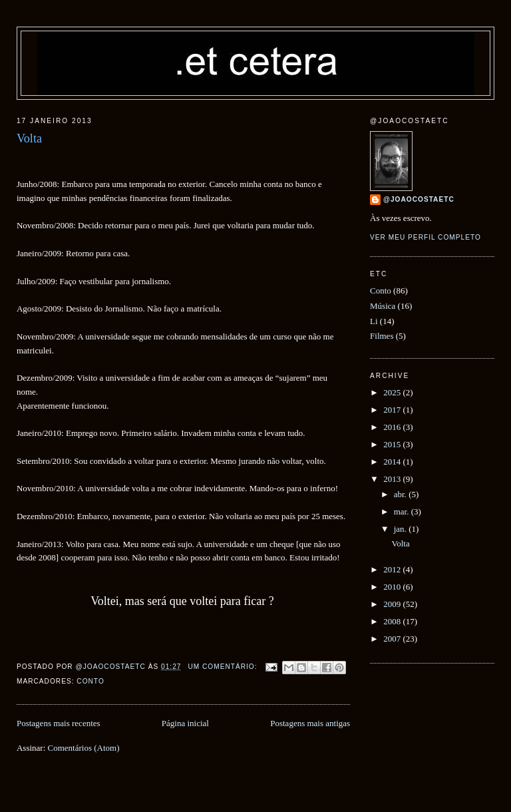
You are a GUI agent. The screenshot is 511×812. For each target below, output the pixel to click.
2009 (393, 604)
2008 (393, 621)
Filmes (382, 336)
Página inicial (185, 723)
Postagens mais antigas (310, 723)
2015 (393, 444)
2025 (393, 392)
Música (383, 306)
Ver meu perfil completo (426, 237)
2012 (393, 569)
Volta (29, 138)
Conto (90, 681)
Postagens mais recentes (59, 723)
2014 (393, 462)
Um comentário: (224, 667)
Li (374, 321)
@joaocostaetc (419, 199)
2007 (393, 639)
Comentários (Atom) (84, 748)
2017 (393, 410)
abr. (401, 494)
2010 (393, 587)
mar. (403, 511)
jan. (401, 529)
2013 (393, 479)
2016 (393, 427)
